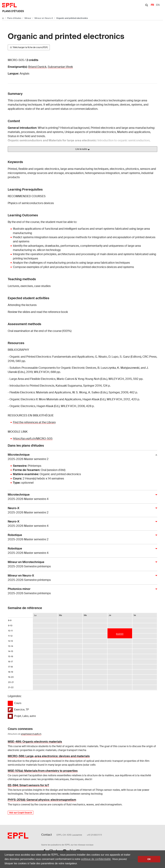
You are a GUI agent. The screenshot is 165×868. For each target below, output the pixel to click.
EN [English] (158, 5)
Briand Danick (37, 67)
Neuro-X (81, 510)
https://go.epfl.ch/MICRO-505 (33, 439)
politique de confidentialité (96, 859)
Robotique (81, 537)
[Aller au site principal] (3, 18)
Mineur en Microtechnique (81, 564)
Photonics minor (81, 591)
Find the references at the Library (34, 422)
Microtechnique (81, 457)
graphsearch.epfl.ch (31, 734)
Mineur (28, 18)
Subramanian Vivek (60, 67)
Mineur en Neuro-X (44, 18)
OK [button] (149, 859)
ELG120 (120, 634)
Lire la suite (83, 149)
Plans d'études (13, 11)
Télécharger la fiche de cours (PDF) (29, 47)
